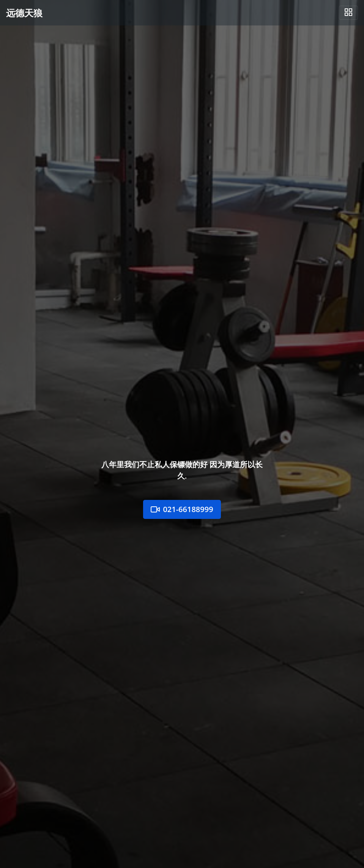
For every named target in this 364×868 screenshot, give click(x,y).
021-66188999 (182, 509)
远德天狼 (24, 13)
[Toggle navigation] (348, 13)
